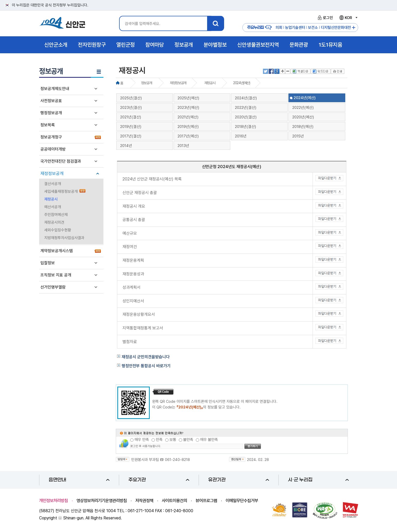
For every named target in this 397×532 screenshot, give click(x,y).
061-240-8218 (177, 460)
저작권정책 (144, 501)
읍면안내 (79, 480)
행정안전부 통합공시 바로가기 (146, 366)
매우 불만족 (209, 440)
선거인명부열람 (53, 287)
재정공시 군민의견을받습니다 (146, 357)
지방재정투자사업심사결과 (64, 238)
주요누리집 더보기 (354, 28)
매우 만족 (142, 440)
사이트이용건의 (174, 501)
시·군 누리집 (318, 480)
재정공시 (51, 199)
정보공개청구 (51, 137)
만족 (159, 440)
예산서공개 (53, 207)
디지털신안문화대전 (336, 28)
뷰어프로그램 (206, 501)
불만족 (188, 440)
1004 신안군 (62, 24)
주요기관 (159, 480)
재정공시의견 (54, 222)
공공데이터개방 (53, 149)
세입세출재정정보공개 (61, 191)
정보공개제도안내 (55, 89)
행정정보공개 (51, 113)
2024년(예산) (241, 83)
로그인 (325, 18)
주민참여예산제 (56, 215)
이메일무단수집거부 (242, 501)
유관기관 (239, 480)
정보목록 (48, 125)
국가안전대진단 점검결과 (61, 161)
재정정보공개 (52, 173)
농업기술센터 (295, 28)
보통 (173, 440)
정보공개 (146, 83)
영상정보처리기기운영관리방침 (102, 501)
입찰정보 (48, 263)
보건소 (313, 28)
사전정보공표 (51, 101)
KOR (348, 18)
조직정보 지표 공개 (56, 275)
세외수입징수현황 (58, 230)
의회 (279, 28)
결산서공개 (53, 184)
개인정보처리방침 (54, 501)
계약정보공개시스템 (57, 251)
